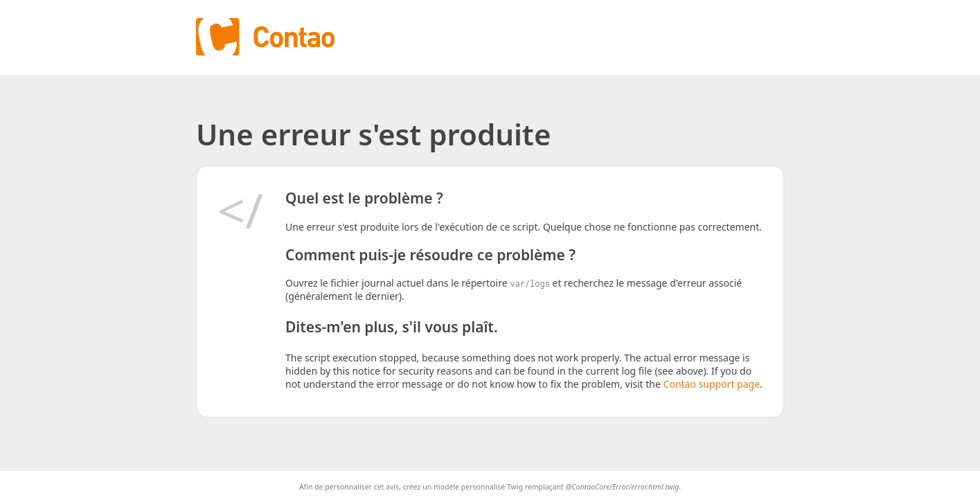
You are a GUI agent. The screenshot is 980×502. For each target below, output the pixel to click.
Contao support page (712, 384)
